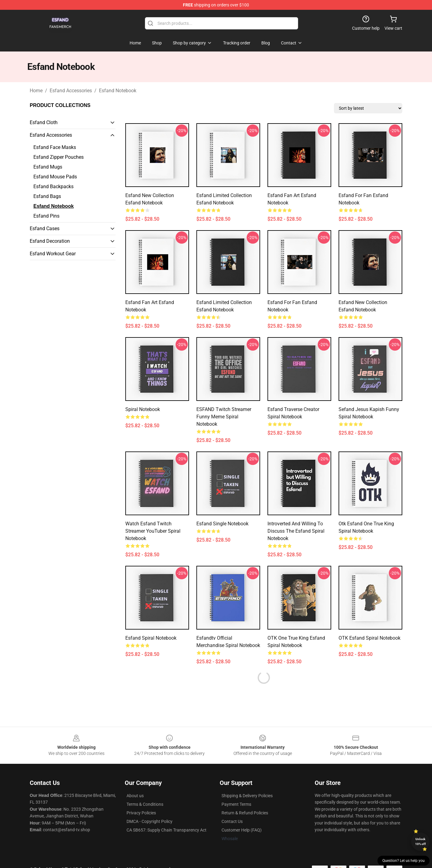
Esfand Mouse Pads (55, 177)
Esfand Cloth (44, 122)
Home (36, 91)
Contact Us (232, 821)
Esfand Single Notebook (222, 524)
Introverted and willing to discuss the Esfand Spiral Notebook (296, 531)
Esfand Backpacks (53, 187)
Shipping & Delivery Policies (247, 796)
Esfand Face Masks (55, 147)
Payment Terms (236, 804)
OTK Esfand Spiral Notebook (369, 638)
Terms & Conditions (145, 804)
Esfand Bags (47, 196)
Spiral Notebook (143, 409)
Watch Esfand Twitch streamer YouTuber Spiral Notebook (153, 531)
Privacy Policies (141, 813)
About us (135, 796)
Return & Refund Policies (245, 813)
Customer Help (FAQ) (242, 830)
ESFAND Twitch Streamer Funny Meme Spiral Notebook (224, 417)
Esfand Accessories (71, 91)
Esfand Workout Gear (53, 254)
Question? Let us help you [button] (404, 861)
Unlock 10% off (421, 841)
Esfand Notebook (118, 91)
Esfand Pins (46, 216)
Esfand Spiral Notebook (151, 638)
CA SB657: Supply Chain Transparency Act (167, 830)
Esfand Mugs (48, 167)
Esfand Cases (45, 228)
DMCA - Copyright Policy (150, 821)
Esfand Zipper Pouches (59, 157)
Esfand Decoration (50, 241)
